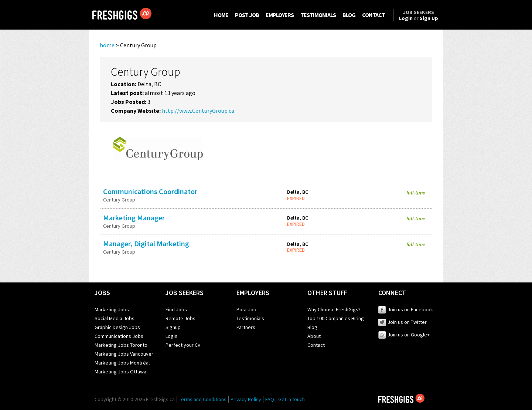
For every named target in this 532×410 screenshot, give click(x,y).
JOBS (102, 293)
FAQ (270, 399)
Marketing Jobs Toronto (121, 345)
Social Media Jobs (115, 318)
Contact (316, 345)
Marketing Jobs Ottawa (120, 372)
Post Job (246, 309)
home (107, 45)
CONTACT (374, 15)
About (314, 336)
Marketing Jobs (112, 309)
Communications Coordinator (150, 191)
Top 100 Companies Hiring (336, 318)
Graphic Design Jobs (117, 327)
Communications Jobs (119, 336)
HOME (221, 15)
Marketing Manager (134, 218)
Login (171, 336)
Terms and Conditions (203, 399)
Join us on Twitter (403, 322)
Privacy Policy (246, 399)
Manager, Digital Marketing (146, 243)
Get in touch (291, 399)
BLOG (349, 15)
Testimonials (250, 318)
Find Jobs (176, 309)
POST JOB (247, 15)
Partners (246, 327)
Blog (312, 327)
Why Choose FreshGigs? (334, 309)
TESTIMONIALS (318, 15)
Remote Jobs (180, 318)
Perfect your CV (183, 345)
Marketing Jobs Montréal (122, 363)
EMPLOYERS (280, 15)
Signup (173, 327)
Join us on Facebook (406, 309)
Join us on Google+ (404, 335)
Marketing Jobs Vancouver (124, 354)
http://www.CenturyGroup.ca (198, 111)
